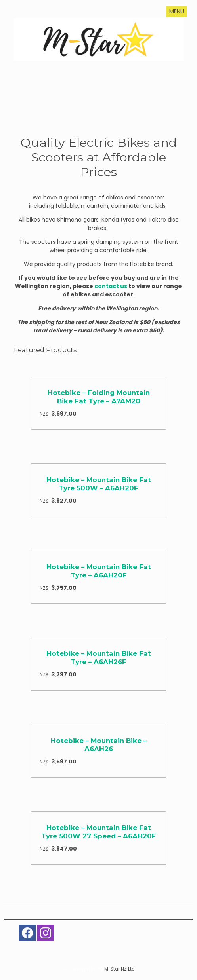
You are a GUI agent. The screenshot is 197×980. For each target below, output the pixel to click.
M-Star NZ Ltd (120, 969)
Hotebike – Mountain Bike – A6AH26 (99, 745)
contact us (111, 286)
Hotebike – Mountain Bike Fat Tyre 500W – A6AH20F (99, 484)
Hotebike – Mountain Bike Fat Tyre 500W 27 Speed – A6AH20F (99, 832)
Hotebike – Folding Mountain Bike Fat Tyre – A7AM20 (99, 397)
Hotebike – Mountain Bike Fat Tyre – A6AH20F (99, 571)
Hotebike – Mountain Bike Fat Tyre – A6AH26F (99, 658)
